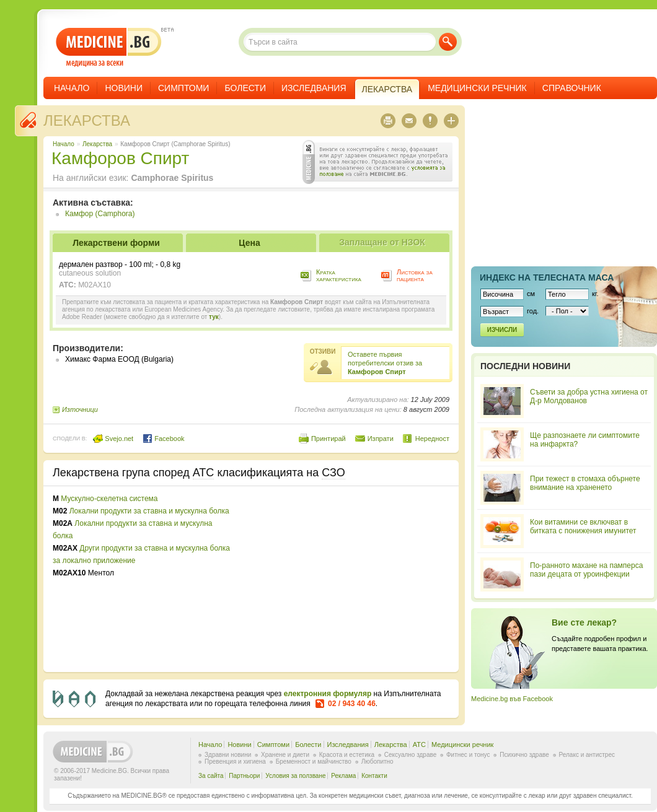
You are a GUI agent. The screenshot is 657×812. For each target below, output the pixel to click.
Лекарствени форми (116, 243)
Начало (72, 88)
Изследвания (314, 88)
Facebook (163, 439)
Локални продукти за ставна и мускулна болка (149, 511)
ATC (419, 744)
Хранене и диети (285, 755)
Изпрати (381, 439)
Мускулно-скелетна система (109, 499)
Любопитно (377, 762)
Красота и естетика (347, 755)
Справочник (572, 88)
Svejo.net (113, 439)
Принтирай (328, 439)
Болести (245, 88)
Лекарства (87, 120)
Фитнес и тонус (468, 755)
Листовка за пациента (415, 275)
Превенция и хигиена (235, 762)
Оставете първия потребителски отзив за (385, 363)
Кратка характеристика (339, 275)
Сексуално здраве (411, 755)
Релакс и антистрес (587, 755)
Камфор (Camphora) (100, 214)
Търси (448, 42)
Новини (124, 88)
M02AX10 (95, 285)
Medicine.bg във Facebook (512, 699)
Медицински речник (477, 88)
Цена (249, 243)
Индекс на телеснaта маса (547, 277)
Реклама (343, 776)
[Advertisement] (348, 579)
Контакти (374, 776)
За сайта (211, 776)
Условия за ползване (295, 776)
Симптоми (183, 88)
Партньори (244, 776)
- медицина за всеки (109, 47)
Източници (80, 409)
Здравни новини (228, 755)
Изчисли (502, 330)
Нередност (432, 439)
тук (214, 317)
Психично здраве (524, 755)
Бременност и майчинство (314, 762)
